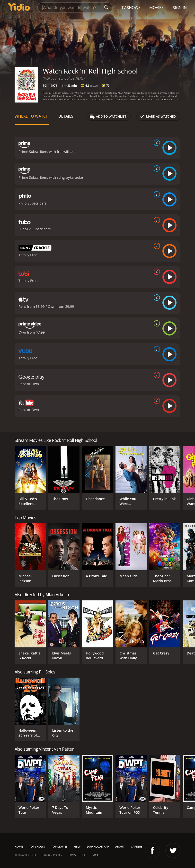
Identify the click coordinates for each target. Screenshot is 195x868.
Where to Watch (32, 116)
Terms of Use (76, 855)
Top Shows (37, 846)
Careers (137, 846)
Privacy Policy (52, 855)
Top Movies (59, 846)
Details (66, 116)
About (120, 846)
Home (19, 846)
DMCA (94, 855)
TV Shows (131, 8)
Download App (98, 846)
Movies (156, 8)
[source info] (156, 143)
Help (77, 846)
